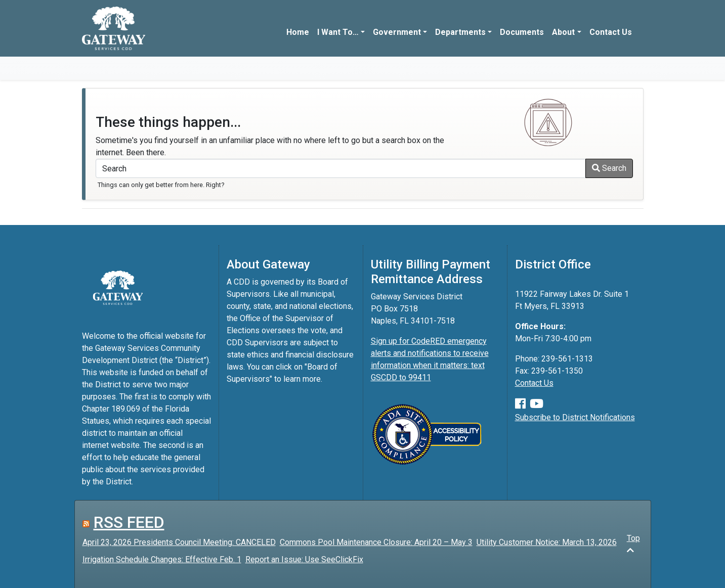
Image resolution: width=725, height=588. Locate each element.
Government (397, 32)
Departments (460, 32)
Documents (522, 32)
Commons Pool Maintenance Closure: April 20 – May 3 (376, 542)
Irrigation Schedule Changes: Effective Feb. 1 (162, 559)
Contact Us (611, 32)
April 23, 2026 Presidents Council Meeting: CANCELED (179, 542)
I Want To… (338, 32)
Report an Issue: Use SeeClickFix (304, 559)
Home (298, 32)
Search (609, 168)
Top (633, 544)
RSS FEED (129, 522)
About (563, 32)
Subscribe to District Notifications (575, 417)
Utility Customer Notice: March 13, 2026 (547, 542)
